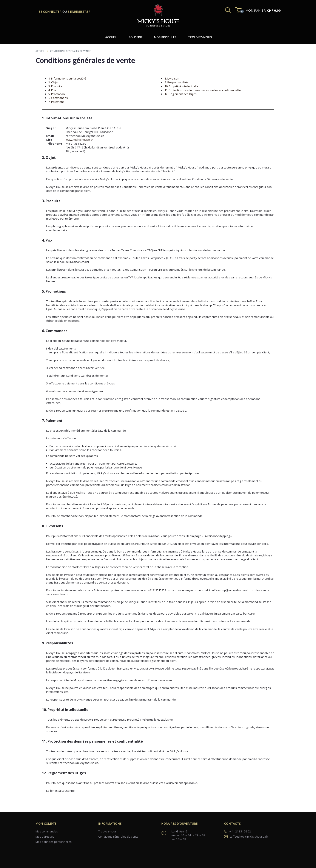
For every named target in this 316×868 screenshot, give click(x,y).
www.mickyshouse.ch (80, 140)
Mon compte (46, 824)
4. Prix (52, 90)
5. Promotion (57, 94)
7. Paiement (56, 102)
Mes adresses (45, 837)
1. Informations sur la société (67, 78)
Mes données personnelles (54, 842)
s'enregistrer (79, 12)
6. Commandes (58, 98)
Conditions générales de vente (118, 837)
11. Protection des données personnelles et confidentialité (203, 90)
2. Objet (53, 82)
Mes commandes (47, 831)
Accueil (40, 51)
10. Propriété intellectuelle (181, 86)
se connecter (51, 12)
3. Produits (55, 86)
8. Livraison (172, 78)
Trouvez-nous (107, 831)
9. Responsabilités (176, 82)
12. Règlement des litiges (181, 94)
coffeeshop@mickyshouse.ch (249, 837)
